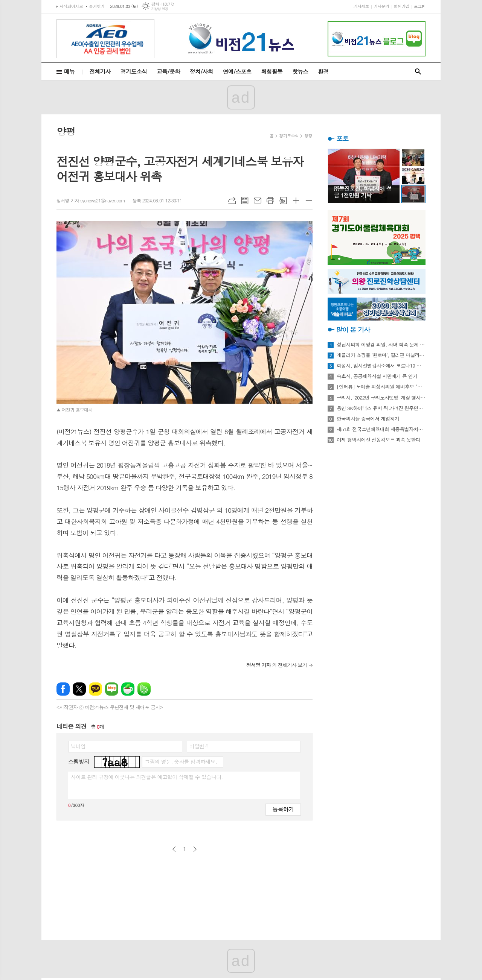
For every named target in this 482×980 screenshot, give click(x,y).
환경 (323, 71)
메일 (258, 201)
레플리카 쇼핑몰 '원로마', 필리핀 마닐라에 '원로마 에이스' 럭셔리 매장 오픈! (381, 355)
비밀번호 (199, 746)
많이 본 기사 (353, 330)
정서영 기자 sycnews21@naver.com (91, 200)
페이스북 (63, 689)
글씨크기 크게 (296, 201)
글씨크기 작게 (309, 201)
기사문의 (381, 6)
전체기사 (100, 71)
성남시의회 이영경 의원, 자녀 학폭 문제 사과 (381, 345)
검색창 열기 (418, 72)
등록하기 (283, 809)
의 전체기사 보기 (277, 665)
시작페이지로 (71, 6)
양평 (308, 136)
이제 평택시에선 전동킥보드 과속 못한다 (378, 440)
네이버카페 (128, 689)
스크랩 (283, 201)
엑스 (79, 689)
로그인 (420, 6)
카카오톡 (95, 689)
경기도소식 (134, 71)
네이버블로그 (112, 689)
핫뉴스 (300, 71)
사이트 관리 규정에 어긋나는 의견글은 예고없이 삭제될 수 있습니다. (147, 777)
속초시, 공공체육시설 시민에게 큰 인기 (377, 376)
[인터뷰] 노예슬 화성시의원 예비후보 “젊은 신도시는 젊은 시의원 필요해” (381, 387)
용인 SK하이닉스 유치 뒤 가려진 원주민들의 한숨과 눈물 (381, 408)
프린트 (270, 201)
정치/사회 (201, 71)
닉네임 (78, 746)
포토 (342, 138)
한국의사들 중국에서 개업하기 (368, 419)
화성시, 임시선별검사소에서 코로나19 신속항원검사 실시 (381, 366)
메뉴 (69, 71)
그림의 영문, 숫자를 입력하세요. (181, 761)
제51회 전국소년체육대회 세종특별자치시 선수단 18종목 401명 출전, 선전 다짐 (381, 429)
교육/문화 (168, 71)
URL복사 (232, 201)
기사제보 (361, 6)
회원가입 (402, 6)
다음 (195, 849)
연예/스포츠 (237, 71)
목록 (245, 201)
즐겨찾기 (97, 6)
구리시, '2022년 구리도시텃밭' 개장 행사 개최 (381, 398)
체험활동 (272, 71)
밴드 (144, 689)
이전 (174, 849)
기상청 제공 (160, 9)
